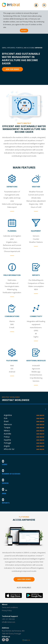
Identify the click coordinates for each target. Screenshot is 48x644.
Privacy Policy (28, 22)
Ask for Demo (12, 69)
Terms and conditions (10, 607)
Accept (24, 30)
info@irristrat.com (9, 622)
